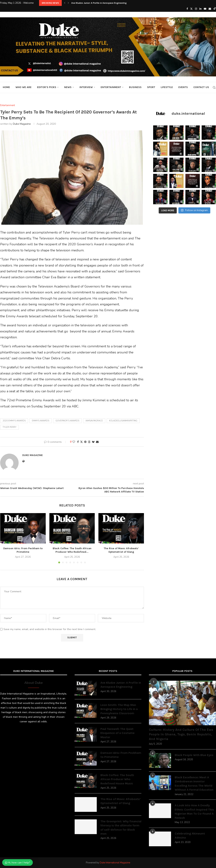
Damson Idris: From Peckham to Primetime (121, 755)
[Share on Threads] (89, 442)
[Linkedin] (200, 9)
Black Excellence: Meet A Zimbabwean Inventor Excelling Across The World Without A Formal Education (194, 783)
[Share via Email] (97, 442)
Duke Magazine (22, 124)
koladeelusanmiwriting (123, 421)
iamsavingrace (94, 421)
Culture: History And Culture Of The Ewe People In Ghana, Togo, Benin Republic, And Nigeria (181, 734)
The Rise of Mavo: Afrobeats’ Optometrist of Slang (121, 801)
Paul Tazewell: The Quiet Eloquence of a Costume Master (117, 733)
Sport (151, 87)
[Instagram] (196, 9)
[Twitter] (191, 9)
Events (183, 87)
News (68, 87)
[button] (65, 3)
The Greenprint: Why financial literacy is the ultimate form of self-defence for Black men (121, 827)
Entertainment (111, 87)
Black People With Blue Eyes (194, 755)
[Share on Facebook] (78, 442)
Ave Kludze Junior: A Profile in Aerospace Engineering (99, 3)
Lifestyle (167, 87)
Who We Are (23, 87)
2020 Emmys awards (14, 421)
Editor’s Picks (47, 87)
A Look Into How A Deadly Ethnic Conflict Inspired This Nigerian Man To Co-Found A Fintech (194, 811)
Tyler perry (9, 427)
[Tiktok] (215, 9)
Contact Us (201, 87)
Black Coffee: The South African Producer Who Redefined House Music (117, 779)
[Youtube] (205, 9)
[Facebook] (187, 9)
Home (6, 87)
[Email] (210, 9)
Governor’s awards (67, 421)
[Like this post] (74, 442)
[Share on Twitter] (81, 442)
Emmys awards (41, 421)
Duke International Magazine (115, 863)
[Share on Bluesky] (93, 442)
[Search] (214, 87)
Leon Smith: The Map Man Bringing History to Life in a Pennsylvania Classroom (119, 709)
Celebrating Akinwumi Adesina (190, 835)
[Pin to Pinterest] (85, 442)
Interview (86, 87)
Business (135, 87)
